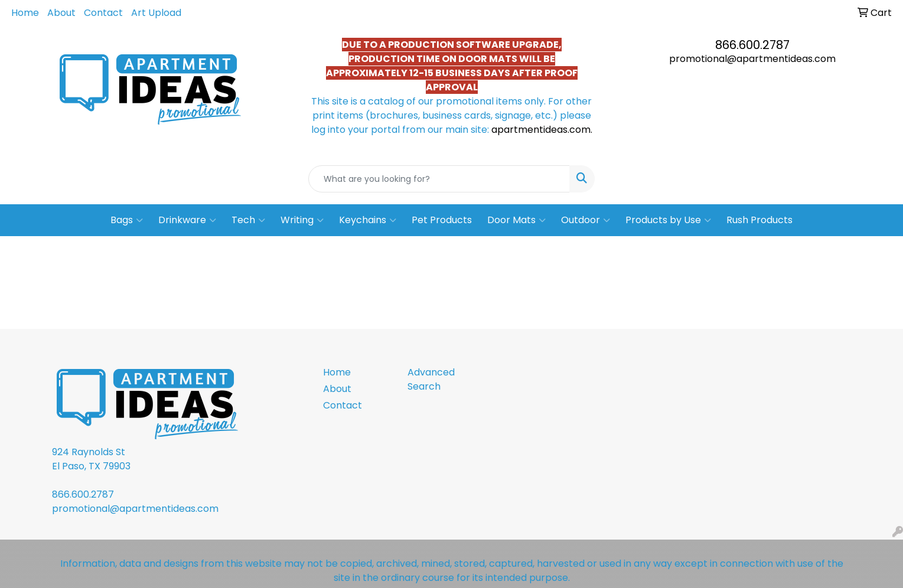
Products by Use (668, 220)
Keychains (368, 220)
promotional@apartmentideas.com (752, 59)
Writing (302, 220)
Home (25, 13)
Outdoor (586, 220)
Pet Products (442, 220)
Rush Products (759, 220)
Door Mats (516, 220)
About (61, 13)
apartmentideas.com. (542, 130)
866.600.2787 (752, 45)
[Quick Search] (439, 179)
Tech (248, 220)
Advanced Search (431, 379)
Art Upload (156, 13)
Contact (103, 13)
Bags (127, 220)
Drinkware (187, 220)
